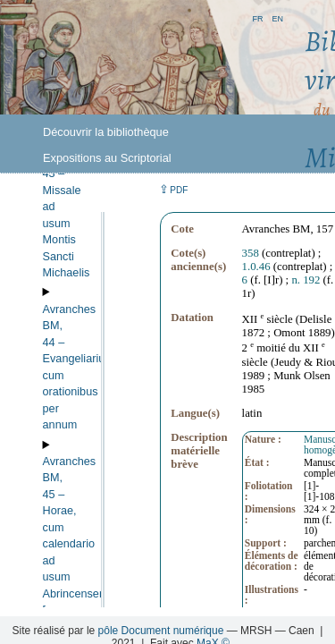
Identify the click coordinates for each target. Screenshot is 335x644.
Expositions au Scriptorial (107, 158)
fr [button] (257, 17)
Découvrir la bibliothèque (106, 132)
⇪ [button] (173, 189)
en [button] (277, 17)
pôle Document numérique (161, 631)
